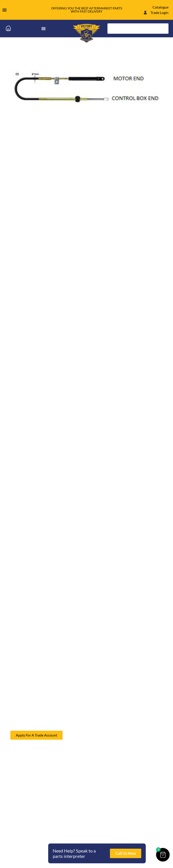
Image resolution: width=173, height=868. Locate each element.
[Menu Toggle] (5, 10)
